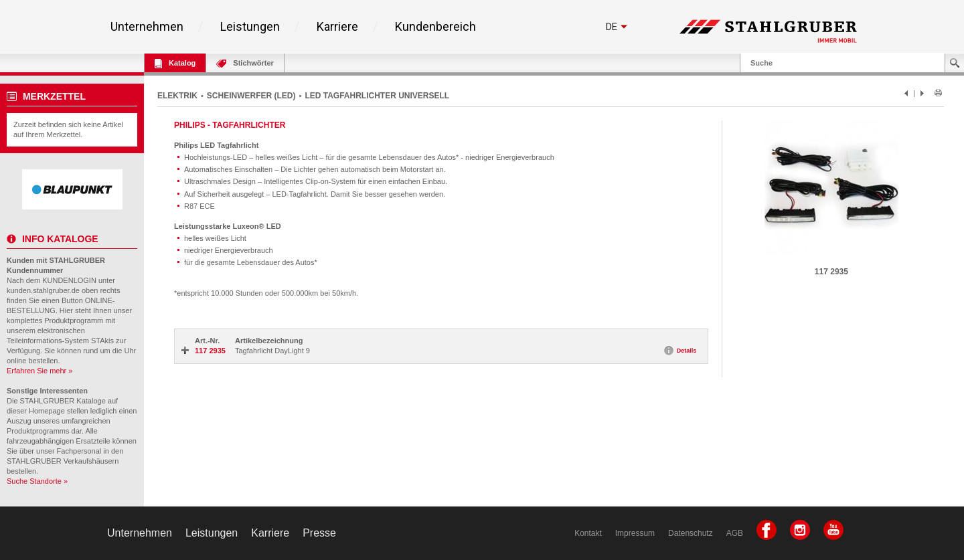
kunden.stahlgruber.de (43, 290)
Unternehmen (147, 27)
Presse (319, 533)
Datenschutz (691, 533)
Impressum (635, 533)
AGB (735, 533)
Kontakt (588, 533)
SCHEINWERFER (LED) (251, 96)
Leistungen (250, 27)
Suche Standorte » (37, 481)
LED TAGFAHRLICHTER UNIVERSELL (377, 96)
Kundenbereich (435, 27)
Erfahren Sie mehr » (39, 371)
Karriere (337, 27)
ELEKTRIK (177, 96)
